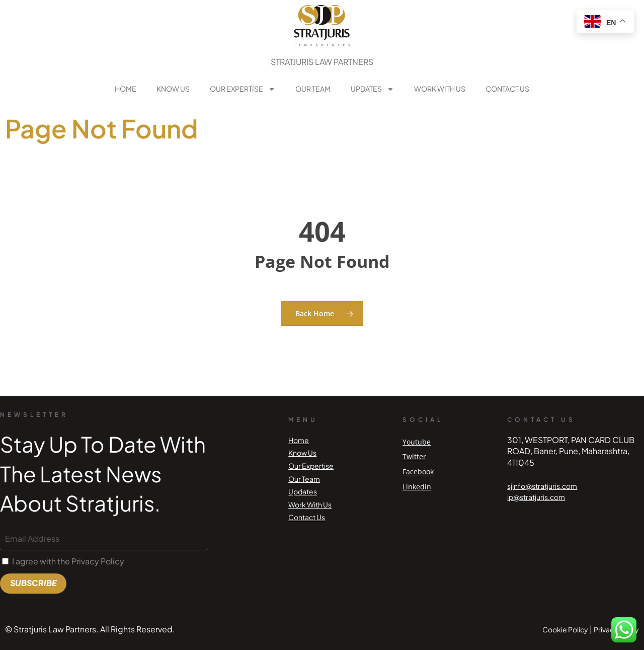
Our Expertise (243, 89)
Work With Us (440, 89)
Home (126, 89)
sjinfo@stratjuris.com (542, 486)
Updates (372, 89)
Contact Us (507, 89)
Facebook (418, 472)
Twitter (414, 456)
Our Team (313, 89)
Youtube (417, 442)
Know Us (173, 89)
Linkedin (417, 487)
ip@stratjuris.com (536, 497)
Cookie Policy (565, 629)
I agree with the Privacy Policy (68, 561)
